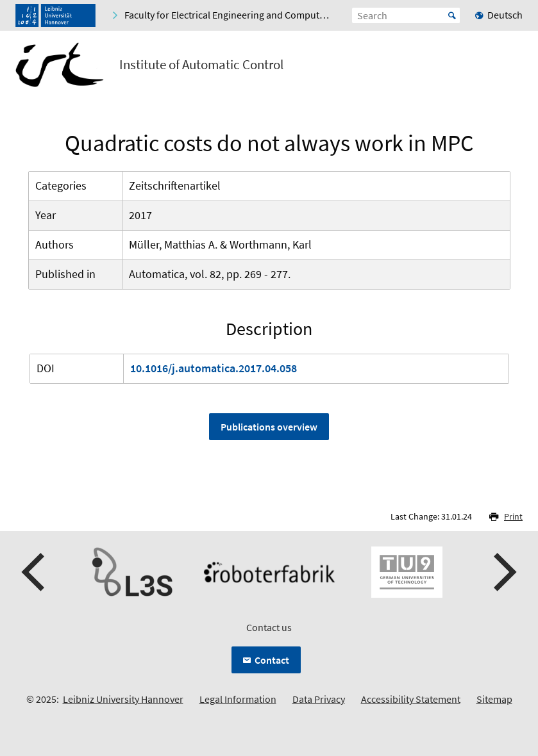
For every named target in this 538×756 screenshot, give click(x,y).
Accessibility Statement (411, 699)
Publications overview (269, 427)
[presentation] (35, 572)
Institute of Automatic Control (201, 65)
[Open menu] (512, 67)
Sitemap (494, 699)
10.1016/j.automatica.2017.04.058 (214, 368)
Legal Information (238, 699)
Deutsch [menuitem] (505, 15)
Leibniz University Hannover (123, 699)
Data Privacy (319, 699)
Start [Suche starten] (452, 15)
